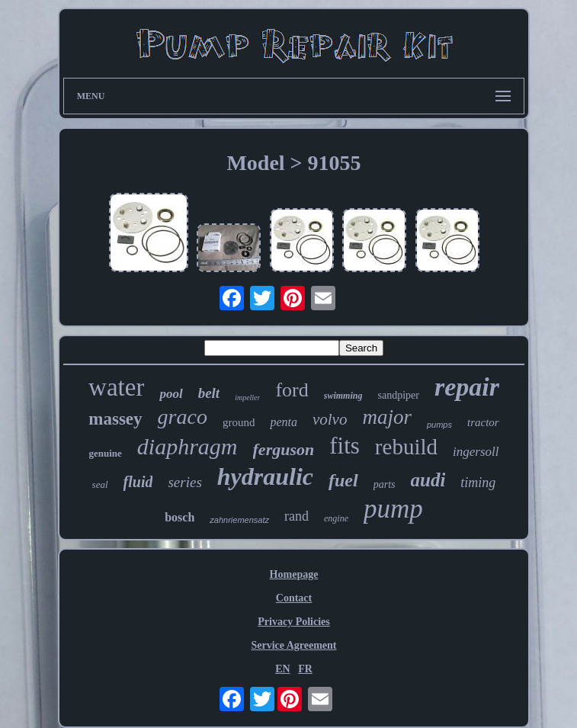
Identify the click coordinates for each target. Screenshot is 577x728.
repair (467, 387)
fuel (343, 480)
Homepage (294, 574)
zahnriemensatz (239, 520)
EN (282, 669)
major (387, 417)
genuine (106, 453)
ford (292, 390)
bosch (180, 517)
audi (428, 480)
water (116, 387)
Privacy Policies (293, 622)
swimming (343, 396)
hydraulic (265, 476)
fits (345, 446)
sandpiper (398, 395)
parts (385, 484)
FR (305, 669)
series (184, 482)
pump (393, 509)
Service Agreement (293, 645)
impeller (247, 398)
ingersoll (476, 452)
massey (115, 419)
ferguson (284, 449)
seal (100, 484)
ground (239, 422)
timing (478, 483)
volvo (330, 419)
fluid (138, 482)
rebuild (406, 447)
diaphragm (188, 446)
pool (171, 394)
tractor (483, 422)
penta (284, 422)
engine (336, 518)
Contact (294, 598)
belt (209, 393)
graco (183, 417)
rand (297, 516)
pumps (439, 425)
